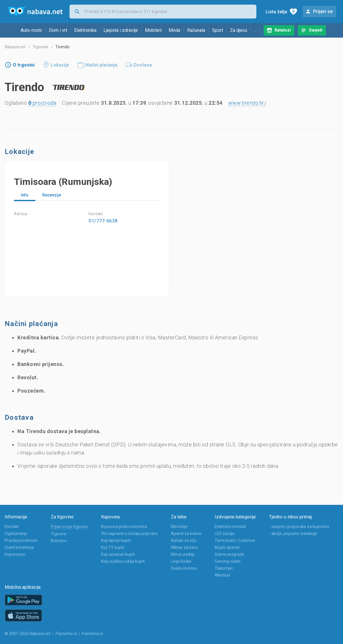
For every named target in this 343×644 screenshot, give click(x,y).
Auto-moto (31, 30)
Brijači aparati (227, 547)
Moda (174, 30)
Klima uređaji (183, 554)
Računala (196, 30)
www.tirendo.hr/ (247, 103)
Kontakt (12, 527)
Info (25, 195)
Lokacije (60, 65)
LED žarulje (225, 533)
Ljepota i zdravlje (121, 30)
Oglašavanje (16, 533)
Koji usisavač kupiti (118, 554)
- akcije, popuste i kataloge (293, 533)
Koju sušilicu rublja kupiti (123, 561)
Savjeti (316, 30)
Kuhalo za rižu (184, 540)
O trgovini (24, 65)
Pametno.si (92, 634)
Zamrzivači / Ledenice (235, 540)
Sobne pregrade (229, 554)
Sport (218, 30)
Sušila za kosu (184, 568)
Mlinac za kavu (184, 547)
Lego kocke (181, 561)
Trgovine (40, 47)
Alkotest (222, 575)
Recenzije (52, 195)
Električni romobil (230, 527)
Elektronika (85, 30)
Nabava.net (15, 47)
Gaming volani (228, 561)
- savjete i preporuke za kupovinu (299, 527)
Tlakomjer (224, 568)
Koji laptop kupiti (116, 540)
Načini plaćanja (101, 65)
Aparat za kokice (186, 533)
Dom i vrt (58, 30)
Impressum (15, 554)
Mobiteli (153, 30)
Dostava (143, 65)
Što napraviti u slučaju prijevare (129, 533)
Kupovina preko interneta (124, 527)
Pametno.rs (66, 634)
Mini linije (179, 527)
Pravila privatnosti (21, 540)
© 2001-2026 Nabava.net (28, 634)
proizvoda (42, 103)
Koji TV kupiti (113, 547)
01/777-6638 (103, 221)
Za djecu (239, 30)
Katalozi (283, 30)
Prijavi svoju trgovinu (69, 527)
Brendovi (59, 541)
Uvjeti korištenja (19, 547)
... (255, 30)
